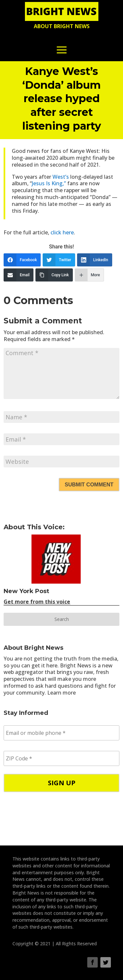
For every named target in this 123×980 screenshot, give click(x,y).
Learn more (61, 693)
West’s (61, 177)
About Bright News (62, 26)
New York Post (26, 591)
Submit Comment (89, 485)
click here (62, 232)
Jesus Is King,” (49, 183)
